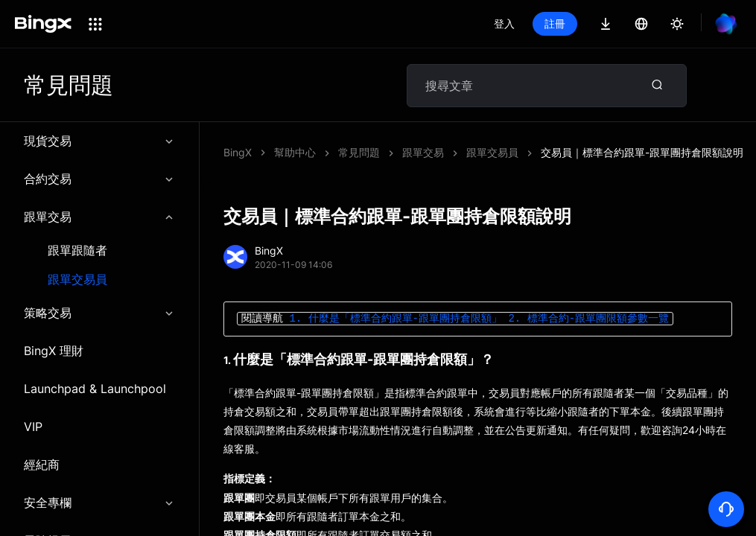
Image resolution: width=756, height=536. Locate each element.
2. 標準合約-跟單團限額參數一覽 (588, 319)
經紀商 (42, 465)
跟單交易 (99, 217)
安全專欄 (99, 502)
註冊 (555, 23)
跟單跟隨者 (77, 251)
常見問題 (359, 152)
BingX (238, 152)
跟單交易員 (77, 280)
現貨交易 (99, 141)
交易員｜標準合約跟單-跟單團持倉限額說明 (642, 152)
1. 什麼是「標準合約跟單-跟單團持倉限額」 (396, 319)
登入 (504, 23)
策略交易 (99, 313)
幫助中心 (295, 152)
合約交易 (99, 179)
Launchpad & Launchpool (95, 389)
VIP (33, 427)
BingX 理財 (54, 351)
